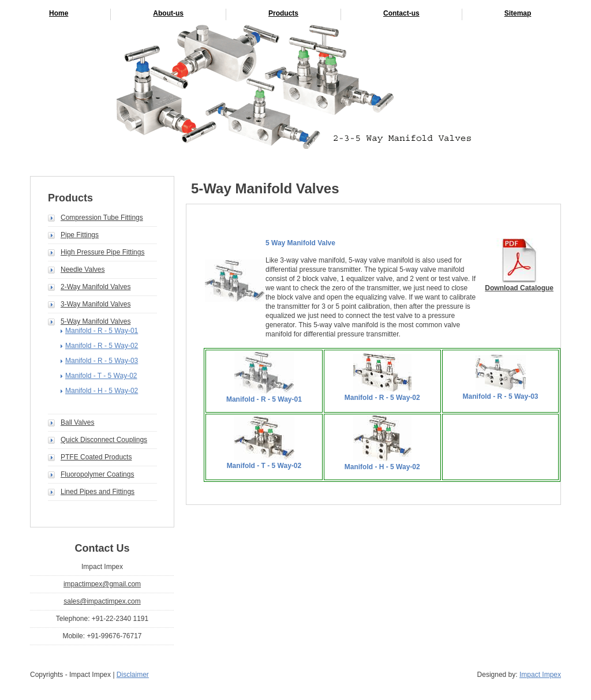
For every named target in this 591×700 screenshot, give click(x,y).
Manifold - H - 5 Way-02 (102, 391)
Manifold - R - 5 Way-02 (102, 346)
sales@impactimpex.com (102, 601)
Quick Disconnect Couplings (104, 440)
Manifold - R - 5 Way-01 (102, 331)
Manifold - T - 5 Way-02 (101, 376)
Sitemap (518, 13)
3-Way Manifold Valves (96, 304)
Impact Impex (540, 675)
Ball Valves (77, 422)
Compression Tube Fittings (102, 218)
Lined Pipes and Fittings (98, 492)
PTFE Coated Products (96, 457)
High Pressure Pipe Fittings (102, 252)
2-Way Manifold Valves (96, 287)
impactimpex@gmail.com (102, 584)
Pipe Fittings (80, 235)
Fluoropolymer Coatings (97, 474)
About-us (168, 13)
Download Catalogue (519, 288)
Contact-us (401, 13)
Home (59, 13)
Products (283, 13)
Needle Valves (83, 269)
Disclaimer (133, 675)
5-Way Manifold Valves (96, 321)
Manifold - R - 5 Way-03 (102, 361)
